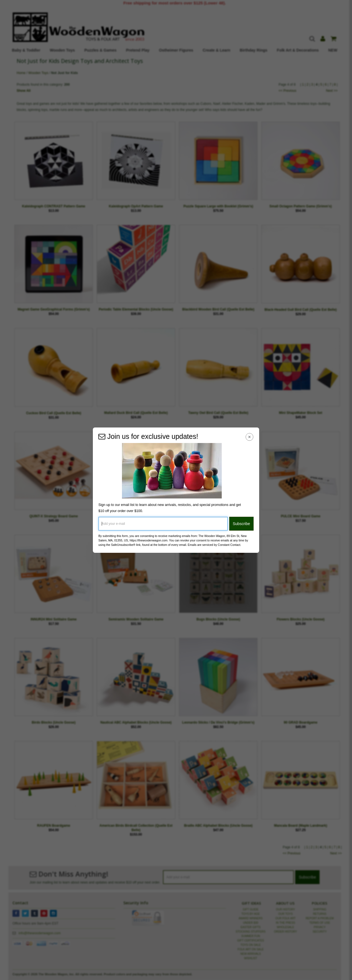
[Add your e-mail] (163, 524)
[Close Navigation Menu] (250, 437)
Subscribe (241, 524)
